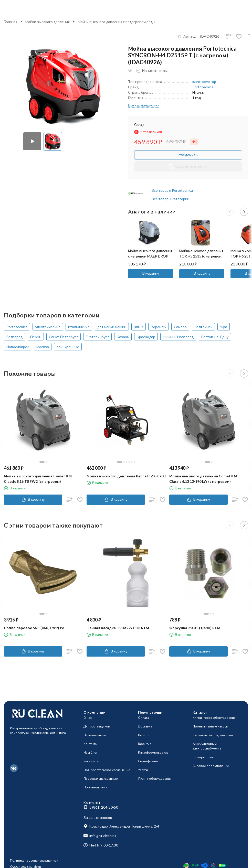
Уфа (224, 327)
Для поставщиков (97, 726)
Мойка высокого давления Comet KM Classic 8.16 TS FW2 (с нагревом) (38, 479)
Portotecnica (203, 87)
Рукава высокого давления (213, 735)
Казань (123, 337)
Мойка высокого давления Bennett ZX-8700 (126, 476)
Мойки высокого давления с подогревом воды (117, 22)
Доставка (145, 726)
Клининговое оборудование (214, 718)
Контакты (91, 744)
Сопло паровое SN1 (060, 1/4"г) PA (34, 628)
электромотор (204, 82)
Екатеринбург (97, 337)
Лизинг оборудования (155, 779)
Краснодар (146, 337)
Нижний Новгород (178, 337)
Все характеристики (144, 105)
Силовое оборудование (211, 766)
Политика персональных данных (34, 860)
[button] (230, 212)
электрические (48, 327)
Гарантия (145, 744)
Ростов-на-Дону (215, 337)
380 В (139, 327)
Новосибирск (18, 347)
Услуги (143, 770)
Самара (180, 327)
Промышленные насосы (211, 726)
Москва (43, 347)
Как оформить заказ (153, 752)
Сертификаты (148, 761)
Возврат (144, 735)
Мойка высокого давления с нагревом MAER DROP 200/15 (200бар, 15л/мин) (150, 256)
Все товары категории (170, 199)
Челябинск (203, 327)
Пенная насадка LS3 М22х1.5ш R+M (118, 628)
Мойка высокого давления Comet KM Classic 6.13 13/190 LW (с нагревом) (203, 479)
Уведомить (188, 155)
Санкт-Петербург (64, 337)
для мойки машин (112, 327)
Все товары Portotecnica (172, 190)
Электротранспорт (207, 757)
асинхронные (68, 347)
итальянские (79, 327)
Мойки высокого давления (48, 22)
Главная (10, 22)
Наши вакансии (95, 735)
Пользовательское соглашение (107, 770)
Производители (95, 787)
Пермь (36, 337)
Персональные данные (101, 779)
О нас (88, 718)
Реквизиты (91, 761)
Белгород (14, 337)
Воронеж (159, 327)
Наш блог (91, 752)
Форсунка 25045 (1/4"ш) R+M (195, 628)
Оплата (144, 718)
